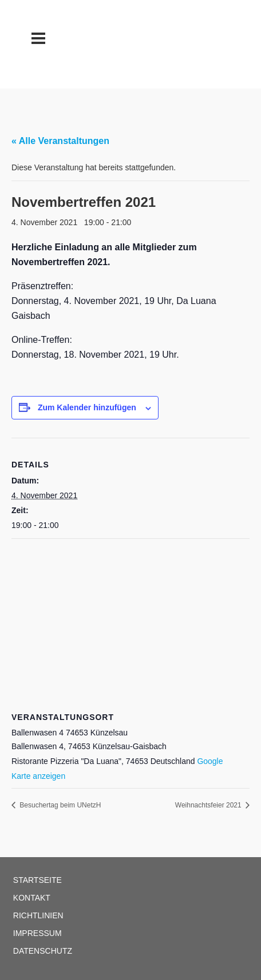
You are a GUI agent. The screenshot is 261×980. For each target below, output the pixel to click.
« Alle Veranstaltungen (60, 141)
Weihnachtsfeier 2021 (209, 805)
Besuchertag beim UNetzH (59, 805)
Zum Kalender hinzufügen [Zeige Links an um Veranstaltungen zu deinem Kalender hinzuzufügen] (87, 407)
